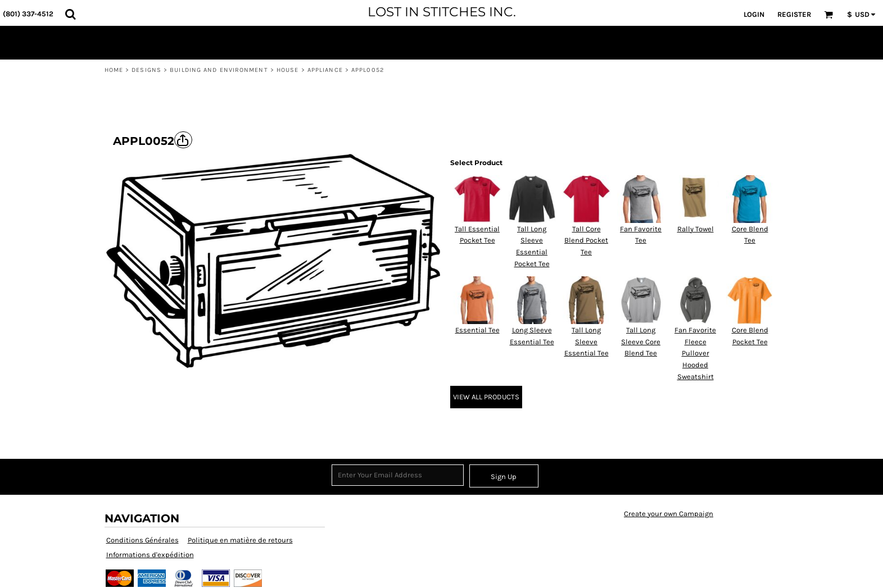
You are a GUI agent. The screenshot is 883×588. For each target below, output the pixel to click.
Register (794, 14)
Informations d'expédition (150, 555)
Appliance (325, 70)
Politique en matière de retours (240, 540)
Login (754, 14)
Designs (146, 70)
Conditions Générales (142, 540)
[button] (70, 14)
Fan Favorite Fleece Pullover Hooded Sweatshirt (695, 353)
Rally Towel (696, 229)
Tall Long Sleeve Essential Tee (587, 342)
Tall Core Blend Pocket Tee (586, 241)
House (288, 70)
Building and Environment (219, 70)
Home (114, 70)
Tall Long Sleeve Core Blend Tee (641, 342)
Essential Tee (477, 330)
